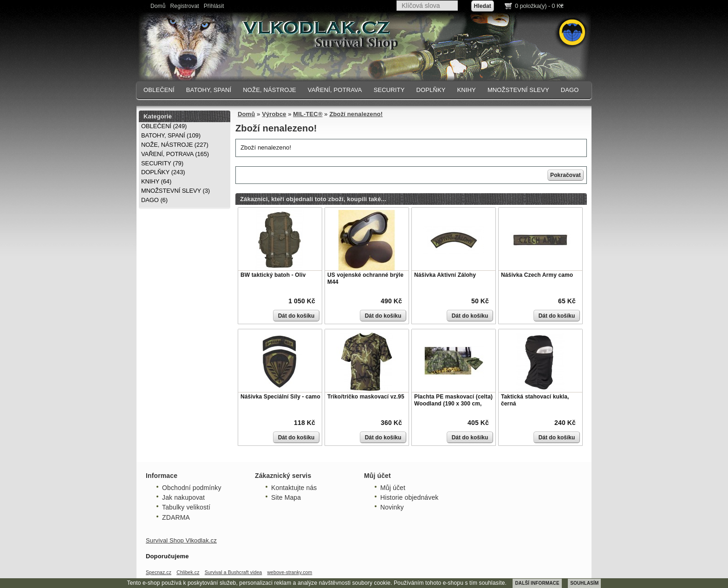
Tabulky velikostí (186, 507)
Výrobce (274, 114)
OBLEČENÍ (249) (164, 126)
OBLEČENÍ (159, 90)
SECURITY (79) (162, 163)
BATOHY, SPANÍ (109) (171, 135)
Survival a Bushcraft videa (234, 572)
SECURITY (389, 90)
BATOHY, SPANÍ (209, 90)
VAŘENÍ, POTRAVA (335, 90)
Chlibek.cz (188, 572)
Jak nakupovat (183, 497)
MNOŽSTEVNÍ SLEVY (518, 90)
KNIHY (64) (156, 181)
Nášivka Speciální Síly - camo (280, 397)
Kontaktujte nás (294, 488)
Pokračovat (565, 175)
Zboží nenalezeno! (356, 114)
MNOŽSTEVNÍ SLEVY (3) (175, 191)
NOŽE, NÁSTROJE (270, 90)
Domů (158, 6)
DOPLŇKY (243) (163, 172)
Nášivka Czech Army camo (537, 275)
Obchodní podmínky (192, 488)
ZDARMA (176, 517)
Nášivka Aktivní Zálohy (445, 275)
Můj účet (393, 488)
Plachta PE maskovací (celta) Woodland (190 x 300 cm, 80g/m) (453, 404)
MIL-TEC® (308, 114)
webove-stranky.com (289, 572)
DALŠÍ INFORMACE (537, 583)
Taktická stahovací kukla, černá (535, 400)
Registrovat (185, 6)
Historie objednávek (409, 497)
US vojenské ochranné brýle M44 (365, 279)
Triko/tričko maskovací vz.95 (366, 397)
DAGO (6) (154, 200)
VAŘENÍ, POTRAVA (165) (175, 154)
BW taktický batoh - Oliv (273, 275)
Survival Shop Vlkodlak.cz (181, 540)
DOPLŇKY (431, 90)
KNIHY (466, 90)
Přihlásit (214, 6)
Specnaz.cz (159, 572)
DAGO (570, 90)
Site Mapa (286, 497)
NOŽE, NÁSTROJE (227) (175, 145)
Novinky (392, 507)
